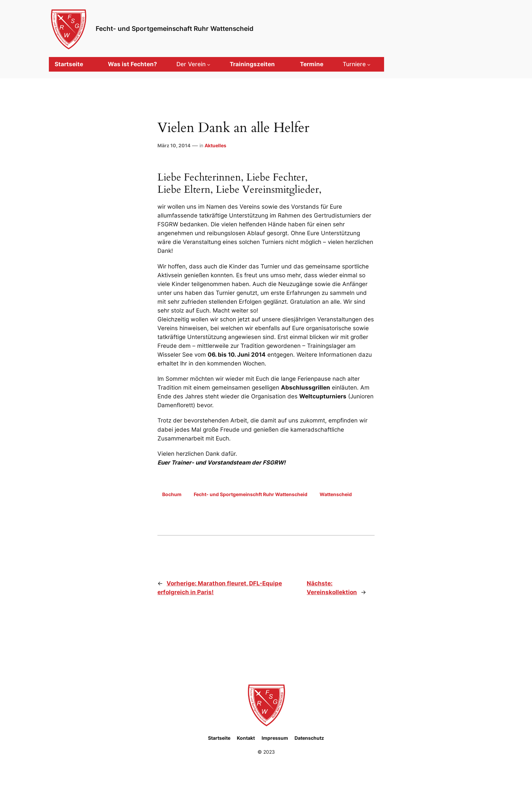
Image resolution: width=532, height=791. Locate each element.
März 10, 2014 (174, 145)
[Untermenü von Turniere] (357, 64)
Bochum (172, 494)
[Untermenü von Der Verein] (193, 64)
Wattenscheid (336, 494)
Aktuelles (215, 145)
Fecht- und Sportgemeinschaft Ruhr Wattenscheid (175, 29)
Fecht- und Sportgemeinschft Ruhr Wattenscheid (251, 494)
